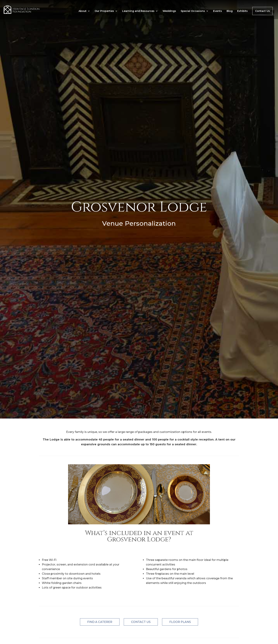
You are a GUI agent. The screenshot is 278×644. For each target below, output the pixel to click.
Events (218, 11)
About (83, 11)
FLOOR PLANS (180, 622)
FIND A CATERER (100, 622)
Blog (230, 11)
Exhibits (242, 11)
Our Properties (104, 11)
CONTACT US (141, 622)
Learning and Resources (138, 11)
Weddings (169, 11)
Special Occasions (193, 11)
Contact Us (262, 11)
